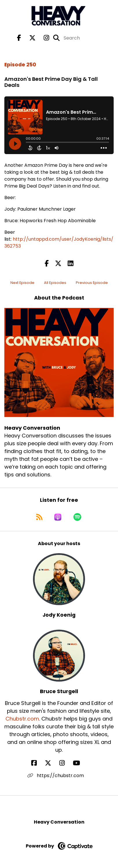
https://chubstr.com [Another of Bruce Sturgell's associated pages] (56, 776)
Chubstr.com (22, 719)
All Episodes (55, 283)
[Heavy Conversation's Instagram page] (43, 38)
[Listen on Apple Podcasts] (58, 517)
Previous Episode (92, 283)
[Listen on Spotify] (77, 517)
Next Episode (22, 283)
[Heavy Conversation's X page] (29, 38)
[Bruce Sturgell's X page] (51, 763)
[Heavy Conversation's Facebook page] (19, 38)
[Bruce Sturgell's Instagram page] (66, 763)
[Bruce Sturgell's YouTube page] (80, 763)
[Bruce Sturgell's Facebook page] (37, 763)
